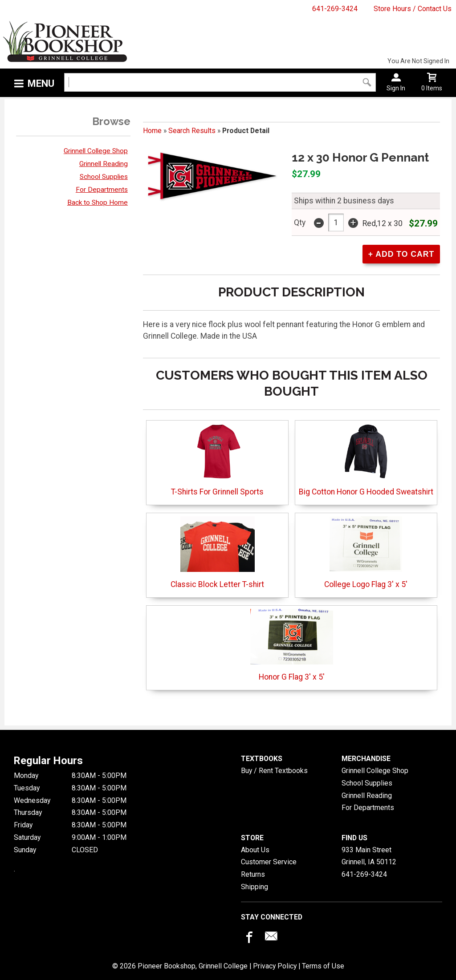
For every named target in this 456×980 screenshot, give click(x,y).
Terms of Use (323, 966)
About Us (255, 850)
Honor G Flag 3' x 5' (291, 645)
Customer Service (269, 862)
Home (152, 131)
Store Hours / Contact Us (413, 9)
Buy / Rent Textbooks (274, 771)
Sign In (396, 88)
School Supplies (104, 177)
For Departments (102, 190)
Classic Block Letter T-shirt (217, 553)
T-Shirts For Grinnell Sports (217, 460)
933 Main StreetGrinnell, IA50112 (369, 856)
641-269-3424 (335, 9)
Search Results (192, 131)
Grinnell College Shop (96, 151)
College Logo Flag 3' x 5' (366, 553)
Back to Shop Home (98, 202)
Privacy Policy (275, 966)
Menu (41, 83)
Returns (253, 874)
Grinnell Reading (104, 164)
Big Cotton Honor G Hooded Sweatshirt (366, 460)
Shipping (254, 887)
